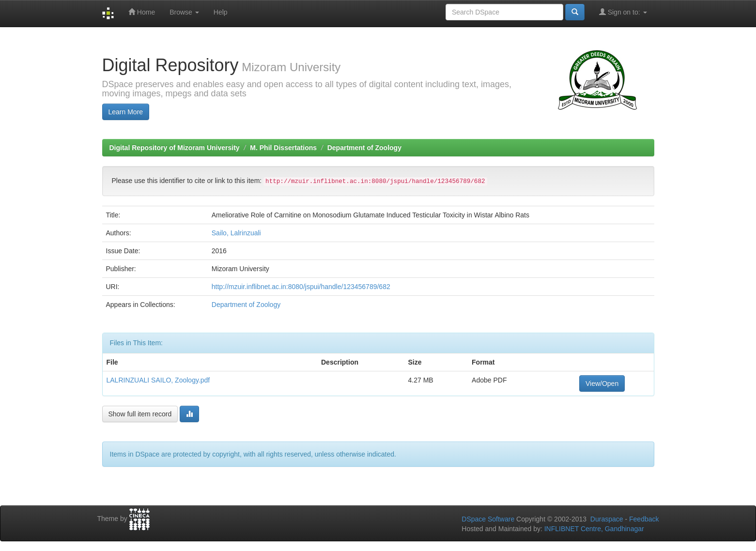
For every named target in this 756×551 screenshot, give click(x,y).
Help (221, 12)
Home (142, 12)
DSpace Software (488, 519)
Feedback (644, 519)
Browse (184, 12)
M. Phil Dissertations (283, 148)
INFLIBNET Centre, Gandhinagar (593, 529)
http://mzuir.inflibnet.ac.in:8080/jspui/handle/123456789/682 (301, 287)
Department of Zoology (364, 148)
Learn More (126, 112)
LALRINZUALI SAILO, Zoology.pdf (158, 380)
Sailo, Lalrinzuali (236, 233)
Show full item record (140, 414)
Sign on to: (623, 12)
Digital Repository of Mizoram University (175, 148)
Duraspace (607, 519)
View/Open (602, 383)
